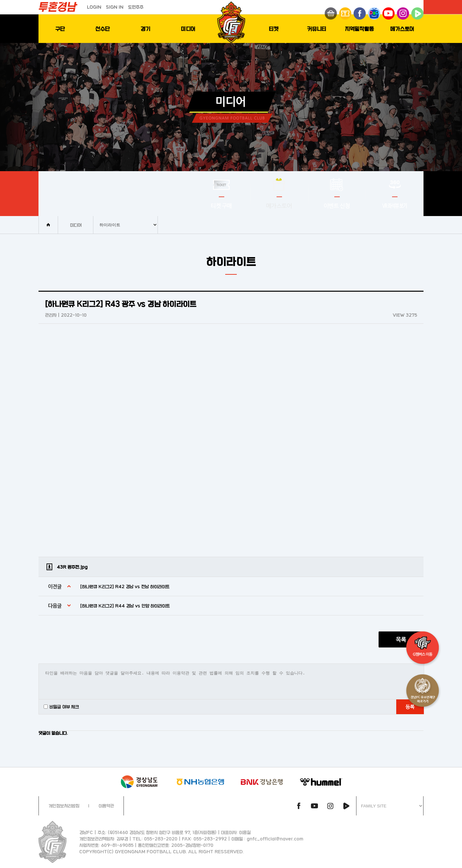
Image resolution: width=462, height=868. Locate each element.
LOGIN (94, 7)
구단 (60, 29)
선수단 (103, 29)
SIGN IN (115, 7)
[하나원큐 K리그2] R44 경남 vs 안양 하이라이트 (125, 606)
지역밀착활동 (359, 29)
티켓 (274, 29)
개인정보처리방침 (64, 806)
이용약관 (106, 806)
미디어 (188, 29)
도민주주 (136, 7)
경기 (145, 29)
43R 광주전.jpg (72, 567)
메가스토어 (402, 29)
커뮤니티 (317, 29)
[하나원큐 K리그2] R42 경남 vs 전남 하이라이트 (125, 586)
